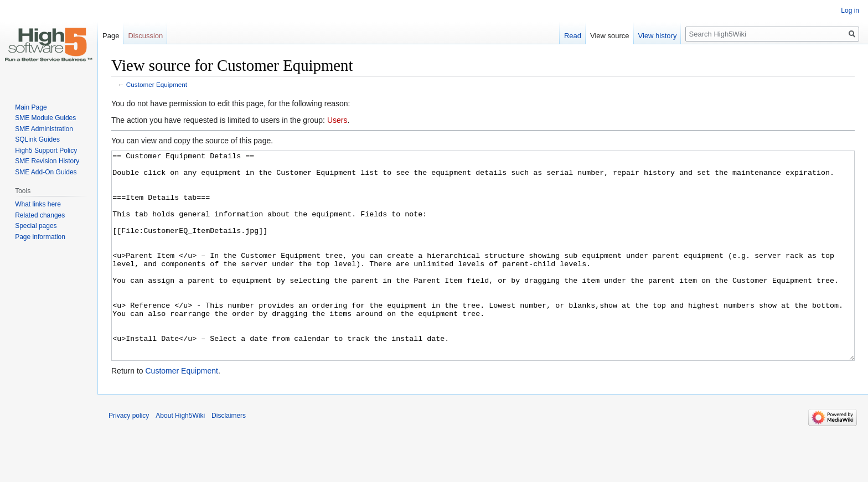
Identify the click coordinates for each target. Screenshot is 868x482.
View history (658, 36)
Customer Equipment (157, 84)
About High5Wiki (180, 457)
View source (610, 36)
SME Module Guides (45, 118)
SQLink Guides (37, 139)
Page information (40, 237)
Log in (850, 11)
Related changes (40, 215)
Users (337, 120)
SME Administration (44, 129)
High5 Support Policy (46, 151)
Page (111, 36)
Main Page (31, 107)
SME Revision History (47, 161)
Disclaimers (229, 457)
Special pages (36, 226)
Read (573, 36)
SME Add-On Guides (46, 172)
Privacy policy (129, 457)
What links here (38, 204)
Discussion (145, 36)
